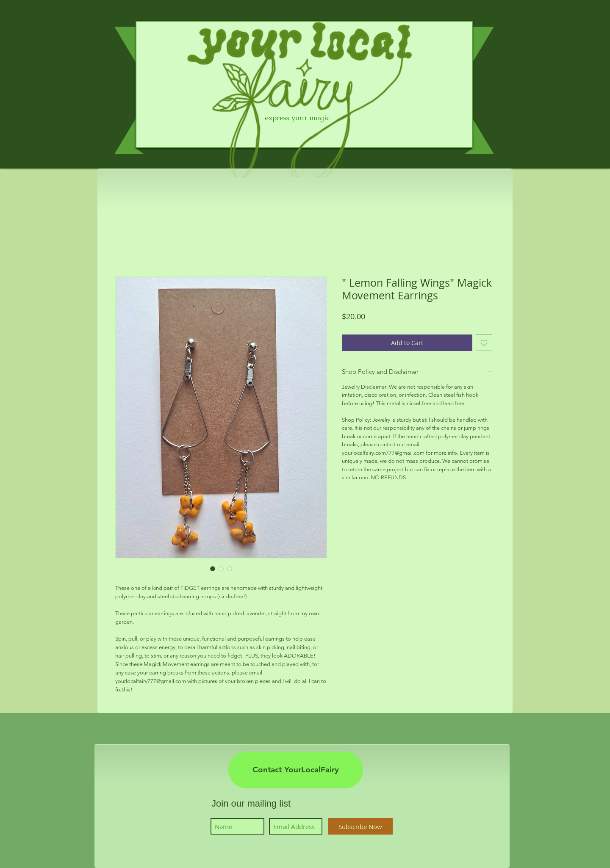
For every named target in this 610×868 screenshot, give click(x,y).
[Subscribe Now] (360, 826)
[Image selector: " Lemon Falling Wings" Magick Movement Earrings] (213, 569)
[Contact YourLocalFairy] (296, 770)
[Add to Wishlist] (484, 343)
